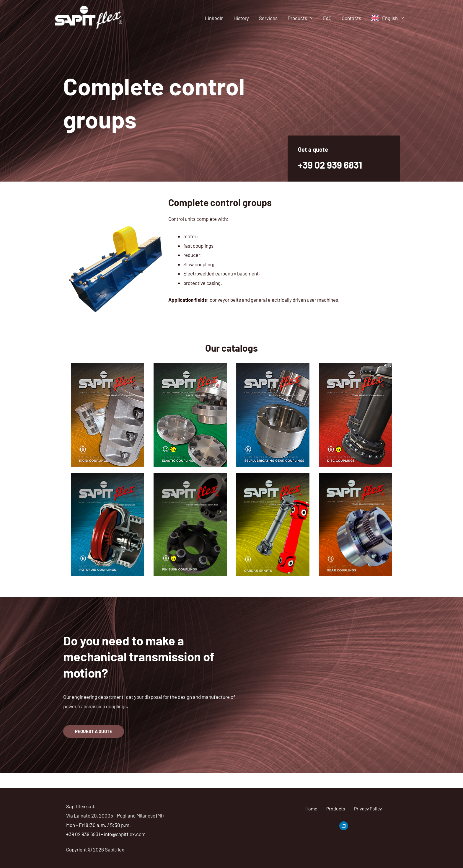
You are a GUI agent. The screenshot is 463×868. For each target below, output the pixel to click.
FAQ (327, 18)
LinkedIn (214, 18)
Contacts (351, 18)
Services (268, 18)
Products (297, 18)
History (241, 18)
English (390, 18)
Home (311, 809)
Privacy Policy (368, 809)
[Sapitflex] (89, 17)
